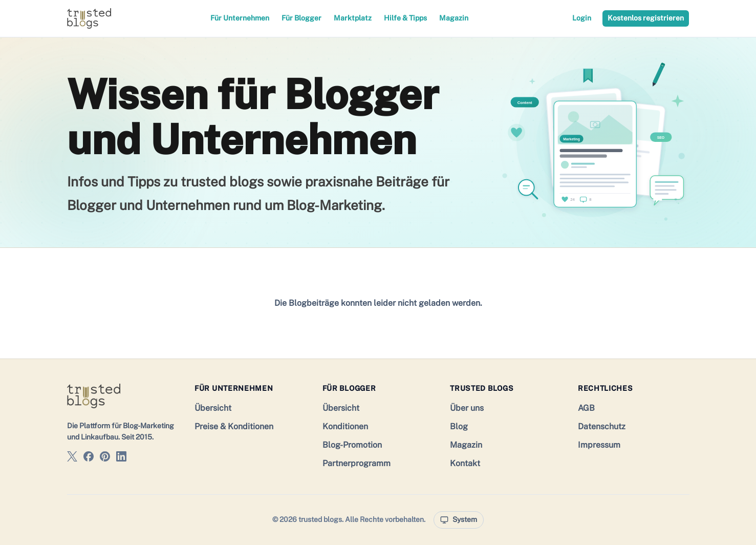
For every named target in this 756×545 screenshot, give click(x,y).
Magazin (454, 18)
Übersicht (213, 408)
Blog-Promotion (352, 445)
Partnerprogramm (357, 463)
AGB (586, 408)
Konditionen (345, 426)
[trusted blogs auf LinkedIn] (121, 458)
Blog (459, 426)
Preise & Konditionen (234, 426)
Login (582, 18)
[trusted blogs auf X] (72, 458)
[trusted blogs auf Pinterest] (105, 458)
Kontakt (465, 463)
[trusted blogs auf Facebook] (89, 458)
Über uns (467, 408)
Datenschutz (602, 426)
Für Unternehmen (240, 18)
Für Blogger (301, 18)
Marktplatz (353, 18)
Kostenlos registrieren (646, 18)
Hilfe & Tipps (405, 18)
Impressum (599, 445)
